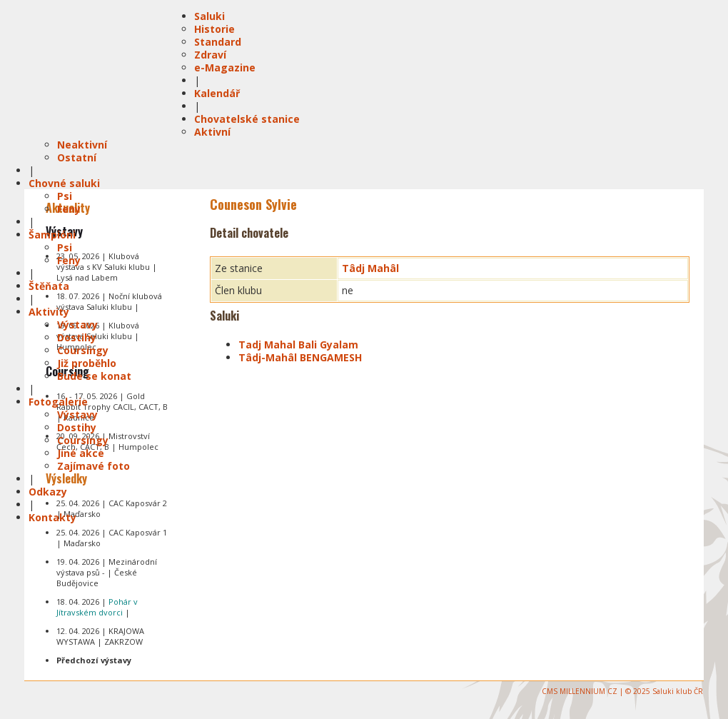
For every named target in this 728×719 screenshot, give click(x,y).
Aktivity (49, 312)
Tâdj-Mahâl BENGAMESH (300, 357)
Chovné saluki (64, 183)
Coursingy (83, 350)
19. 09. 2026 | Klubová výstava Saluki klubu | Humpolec (98, 336)
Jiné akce (81, 453)
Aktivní (212, 132)
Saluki (209, 16)
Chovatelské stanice (247, 119)
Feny (69, 209)
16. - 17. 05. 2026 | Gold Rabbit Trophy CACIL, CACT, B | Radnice (112, 407)
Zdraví (210, 55)
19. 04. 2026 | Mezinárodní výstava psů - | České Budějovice (107, 572)
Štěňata (49, 286)
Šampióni (52, 235)
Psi (65, 196)
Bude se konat (94, 376)
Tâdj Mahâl (370, 268)
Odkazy (48, 492)
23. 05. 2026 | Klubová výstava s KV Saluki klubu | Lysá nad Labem (107, 267)
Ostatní (77, 157)
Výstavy (77, 325)
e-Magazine (225, 67)
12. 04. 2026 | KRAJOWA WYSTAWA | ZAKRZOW (100, 636)
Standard (218, 42)
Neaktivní (82, 145)
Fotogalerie (58, 402)
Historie (214, 29)
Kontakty (52, 517)
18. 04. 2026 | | (97, 607)
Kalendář (217, 93)
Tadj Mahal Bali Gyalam (298, 345)
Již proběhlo (87, 363)
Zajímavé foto (93, 466)
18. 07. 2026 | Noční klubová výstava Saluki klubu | (109, 301)
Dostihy (77, 337)
